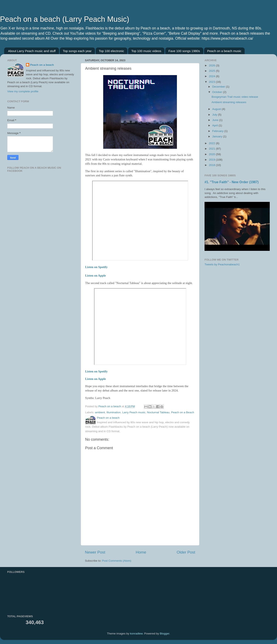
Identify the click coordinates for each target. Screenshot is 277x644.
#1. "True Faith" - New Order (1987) (232, 182)
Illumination (114, 412)
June (216, 120)
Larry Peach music (134, 412)
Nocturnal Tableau (158, 412)
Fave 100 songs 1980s (184, 51)
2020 (212, 154)
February (218, 131)
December (219, 87)
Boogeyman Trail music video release (235, 97)
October (218, 92)
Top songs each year (77, 51)
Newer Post (95, 552)
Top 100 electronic (112, 51)
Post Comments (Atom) (117, 561)
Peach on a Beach (183, 412)
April (215, 125)
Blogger (164, 634)
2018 (212, 165)
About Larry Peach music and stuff (32, 51)
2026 (212, 65)
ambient (100, 412)
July (215, 115)
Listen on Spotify (96, 267)
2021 (212, 149)
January (218, 136)
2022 (212, 143)
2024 (212, 76)
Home (141, 552)
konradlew (136, 634)
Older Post (186, 552)
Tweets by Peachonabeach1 (222, 264)
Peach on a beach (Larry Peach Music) (65, 19)
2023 (212, 82)
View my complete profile (23, 91)
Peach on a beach (42, 65)
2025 (212, 71)
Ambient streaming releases (229, 102)
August (217, 109)
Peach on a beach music (224, 51)
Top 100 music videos (146, 51)
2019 (212, 160)
